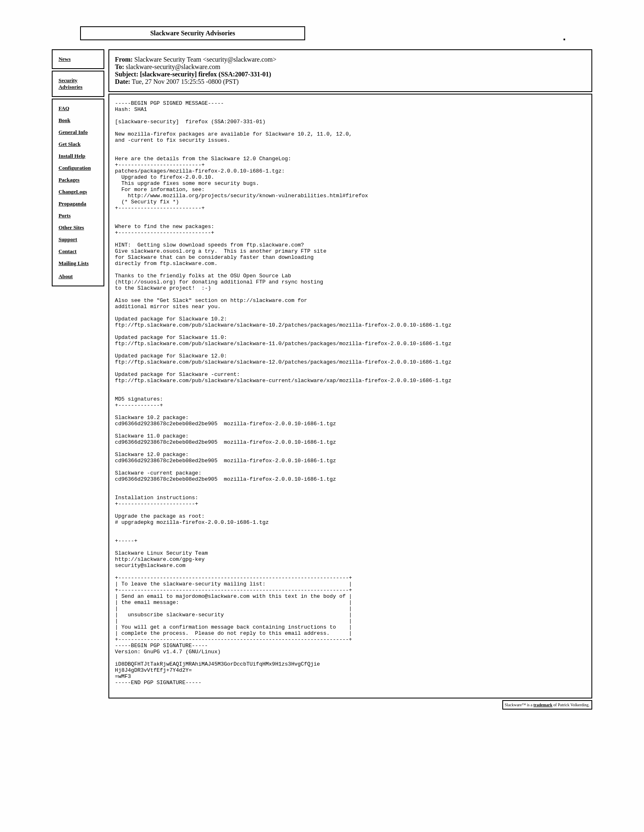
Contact (67, 251)
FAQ (64, 108)
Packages (69, 180)
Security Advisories (70, 84)
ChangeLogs (72, 192)
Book (64, 120)
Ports (64, 215)
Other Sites (71, 227)
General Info (73, 132)
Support (68, 239)
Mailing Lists (73, 263)
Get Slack (69, 144)
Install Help (72, 156)
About (66, 276)
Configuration (75, 168)
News (64, 59)
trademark (543, 823)
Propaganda (72, 204)
